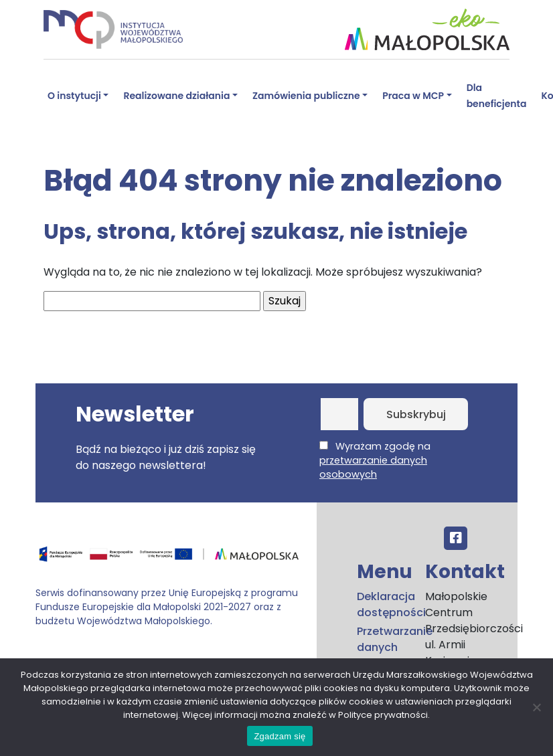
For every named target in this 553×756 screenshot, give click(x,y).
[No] (536, 707)
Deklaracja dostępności (383, 604)
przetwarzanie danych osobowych (373, 467)
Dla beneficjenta (497, 96)
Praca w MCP (413, 96)
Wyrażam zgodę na (375, 460)
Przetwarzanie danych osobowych (383, 647)
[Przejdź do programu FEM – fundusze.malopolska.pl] (171, 559)
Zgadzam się (280, 736)
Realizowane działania (176, 96)
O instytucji (74, 96)
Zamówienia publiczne (306, 96)
